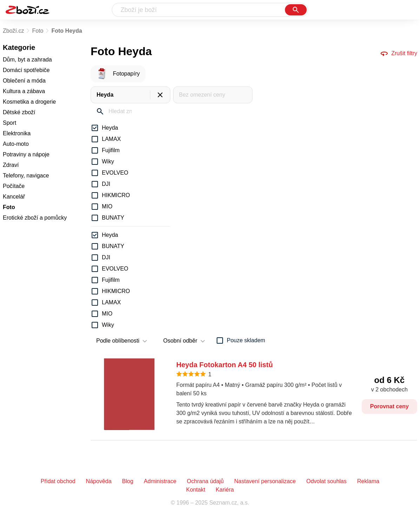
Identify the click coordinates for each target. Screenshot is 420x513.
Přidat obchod (58, 481)
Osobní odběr (180, 341)
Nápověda (99, 481)
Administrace (160, 481)
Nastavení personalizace (265, 481)
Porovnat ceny (389, 406)
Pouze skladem (246, 340)
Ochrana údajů (205, 481)
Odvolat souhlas (326, 481)
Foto (38, 31)
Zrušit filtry (399, 53)
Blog (128, 481)
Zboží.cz (13, 31)
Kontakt (196, 490)
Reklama (368, 481)
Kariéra (225, 490)
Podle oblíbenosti (118, 341)
